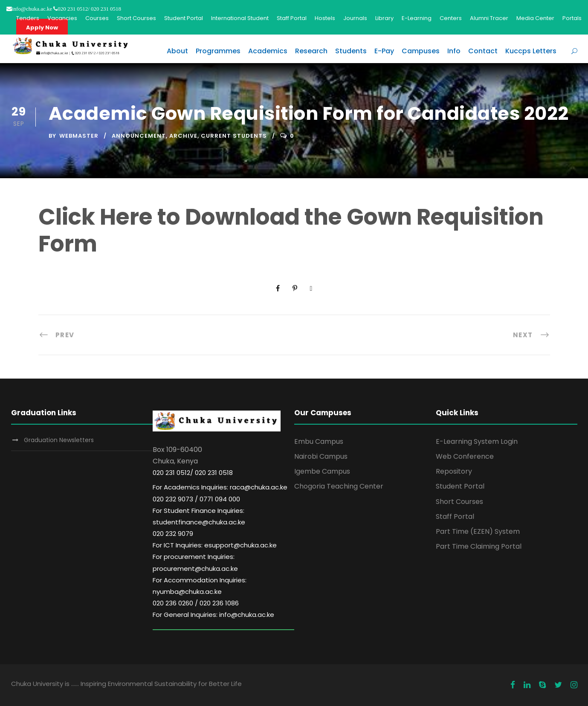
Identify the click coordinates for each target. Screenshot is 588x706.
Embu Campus (319, 441)
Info (454, 51)
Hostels (325, 18)
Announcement (139, 136)
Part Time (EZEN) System (478, 531)
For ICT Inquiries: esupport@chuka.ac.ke (215, 545)
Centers (451, 18)
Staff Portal (292, 18)
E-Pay (384, 51)
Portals (572, 18)
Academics (268, 51)
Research (311, 51)
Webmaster (79, 136)
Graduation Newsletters (59, 440)
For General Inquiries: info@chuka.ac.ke (213, 615)
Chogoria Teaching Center (339, 486)
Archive (183, 136)
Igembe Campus (322, 471)
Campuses (421, 51)
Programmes (218, 51)
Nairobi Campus (321, 456)
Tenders (28, 18)
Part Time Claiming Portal (479, 546)
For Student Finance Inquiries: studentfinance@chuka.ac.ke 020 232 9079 (199, 522)
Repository (454, 471)
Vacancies (62, 18)
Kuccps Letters (531, 51)
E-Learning (417, 18)
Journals (355, 18)
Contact (483, 51)
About (177, 51)
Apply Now (42, 27)
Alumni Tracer (489, 18)
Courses (97, 18)
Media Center (535, 18)
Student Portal (184, 18)
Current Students (234, 136)
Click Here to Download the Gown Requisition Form (291, 230)
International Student (240, 18)
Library (384, 18)
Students (351, 51)
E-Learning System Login (477, 441)
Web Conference (465, 456)
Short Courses (136, 18)
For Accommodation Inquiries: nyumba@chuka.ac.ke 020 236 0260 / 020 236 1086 (200, 592)
